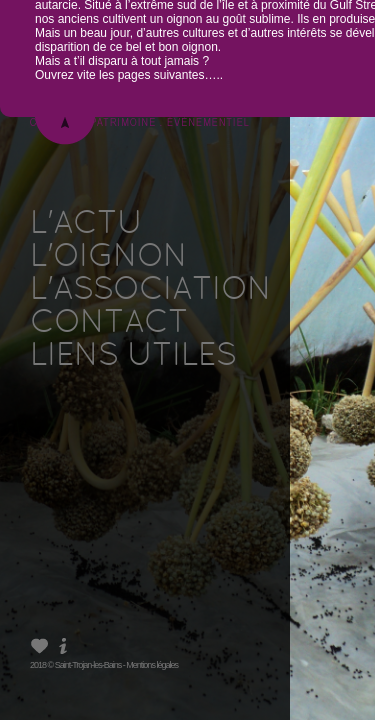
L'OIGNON (108, 258)
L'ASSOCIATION (150, 291)
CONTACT (109, 324)
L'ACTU (86, 225)
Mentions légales (152, 665)
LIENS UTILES (133, 357)
